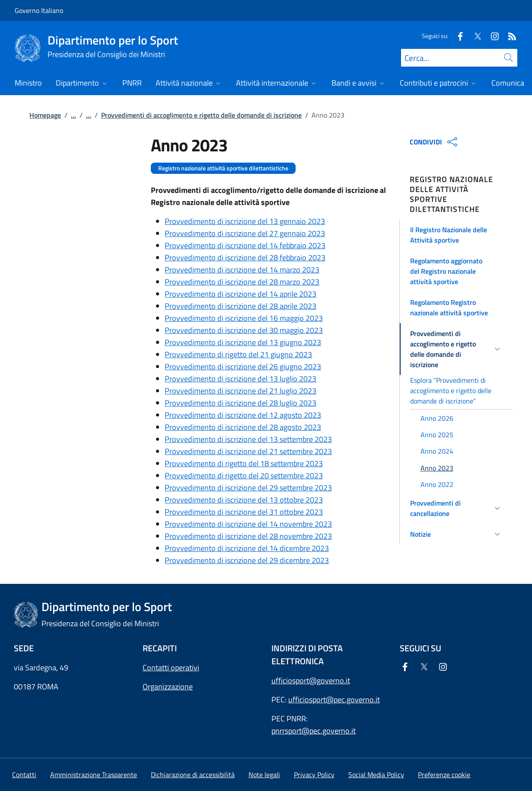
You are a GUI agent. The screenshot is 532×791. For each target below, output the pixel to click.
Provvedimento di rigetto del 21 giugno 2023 (238, 354)
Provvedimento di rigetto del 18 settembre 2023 (244, 463)
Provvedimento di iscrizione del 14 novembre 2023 (248, 524)
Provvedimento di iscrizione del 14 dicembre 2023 (247, 548)
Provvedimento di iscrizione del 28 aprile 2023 (241, 306)
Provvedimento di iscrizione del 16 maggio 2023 (244, 318)
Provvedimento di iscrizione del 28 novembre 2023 (248, 536)
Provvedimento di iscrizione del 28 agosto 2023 (243, 427)
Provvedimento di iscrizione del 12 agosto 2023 (243, 415)
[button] (456, 235)
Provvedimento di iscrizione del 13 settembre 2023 (248, 439)
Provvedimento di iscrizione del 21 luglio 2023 (241, 391)
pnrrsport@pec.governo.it (314, 731)
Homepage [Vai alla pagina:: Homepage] (45, 115)
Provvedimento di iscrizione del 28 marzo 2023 (242, 282)
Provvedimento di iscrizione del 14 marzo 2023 (242, 270)
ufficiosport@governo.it (311, 681)
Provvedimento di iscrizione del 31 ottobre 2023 (244, 512)
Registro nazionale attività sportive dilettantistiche (223, 168)
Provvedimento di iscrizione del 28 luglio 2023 (241, 403)
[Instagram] (491, 36)
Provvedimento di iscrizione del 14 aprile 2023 (241, 294)
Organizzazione (168, 687)
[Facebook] (457, 36)
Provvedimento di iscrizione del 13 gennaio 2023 (245, 221)
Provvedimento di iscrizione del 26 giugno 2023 (243, 367)
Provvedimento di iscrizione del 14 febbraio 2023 (245, 245)
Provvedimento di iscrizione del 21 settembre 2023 (248, 451)
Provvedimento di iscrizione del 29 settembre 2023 (248, 488)
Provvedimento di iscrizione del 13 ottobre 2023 (244, 500)
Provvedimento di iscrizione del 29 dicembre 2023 (247, 560)
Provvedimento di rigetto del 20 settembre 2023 (244, 476)
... (73, 115)
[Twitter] (474, 36)
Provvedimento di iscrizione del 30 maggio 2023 (244, 330)
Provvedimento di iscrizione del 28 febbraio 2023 (245, 258)
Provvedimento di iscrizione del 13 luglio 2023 (241, 379)
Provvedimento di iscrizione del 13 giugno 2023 (243, 342)
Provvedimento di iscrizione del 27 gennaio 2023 (245, 233)
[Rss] (509, 36)
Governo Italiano (39, 10)
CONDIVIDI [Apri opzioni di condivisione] (435, 142)
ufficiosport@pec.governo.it (334, 700)
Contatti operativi (171, 668)
